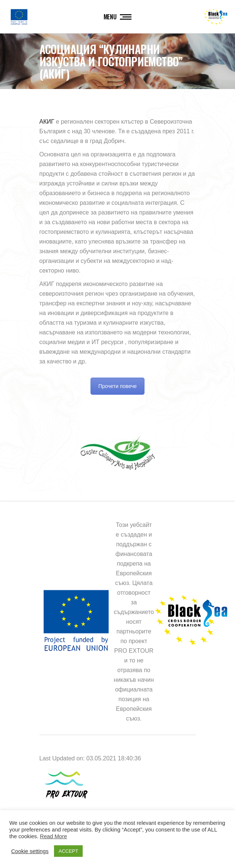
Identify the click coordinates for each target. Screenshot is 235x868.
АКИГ (47, 122)
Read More (53, 836)
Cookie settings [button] (30, 851)
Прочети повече (117, 386)
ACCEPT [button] (68, 851)
